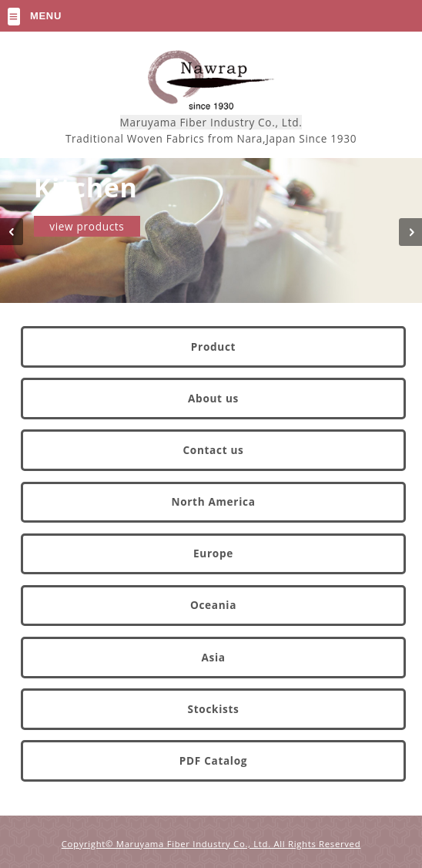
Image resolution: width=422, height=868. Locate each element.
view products (87, 226)
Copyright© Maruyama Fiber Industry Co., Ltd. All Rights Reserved (211, 844)
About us (213, 398)
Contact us (213, 450)
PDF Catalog (213, 760)
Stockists (214, 709)
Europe (213, 553)
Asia (213, 657)
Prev (19, 241)
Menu (46, 16)
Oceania (213, 605)
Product (213, 347)
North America (213, 501)
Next (403, 241)
